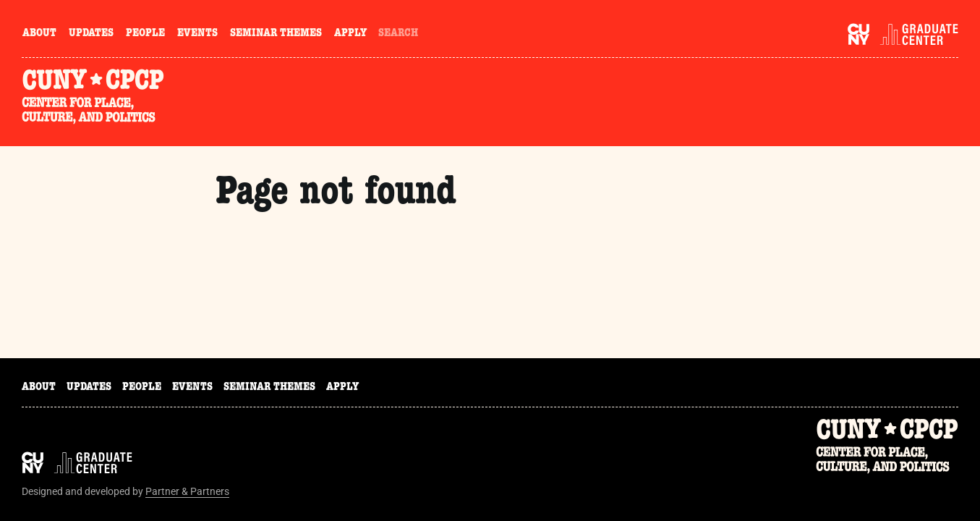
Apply (350, 34)
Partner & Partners (187, 491)
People (145, 34)
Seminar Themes (276, 34)
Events (197, 34)
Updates (91, 34)
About (39, 34)
